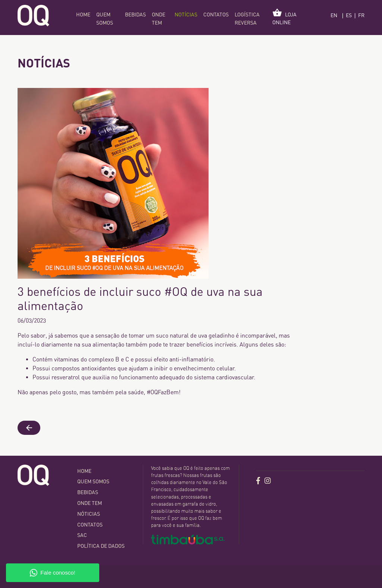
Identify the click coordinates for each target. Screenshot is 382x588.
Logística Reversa (247, 19)
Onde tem (159, 19)
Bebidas (135, 15)
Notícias (186, 15)
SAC (82, 535)
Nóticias (89, 514)
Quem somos (105, 19)
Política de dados (101, 546)
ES (349, 15)
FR (361, 15)
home (83, 15)
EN (334, 15)
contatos (216, 15)
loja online (284, 17)
